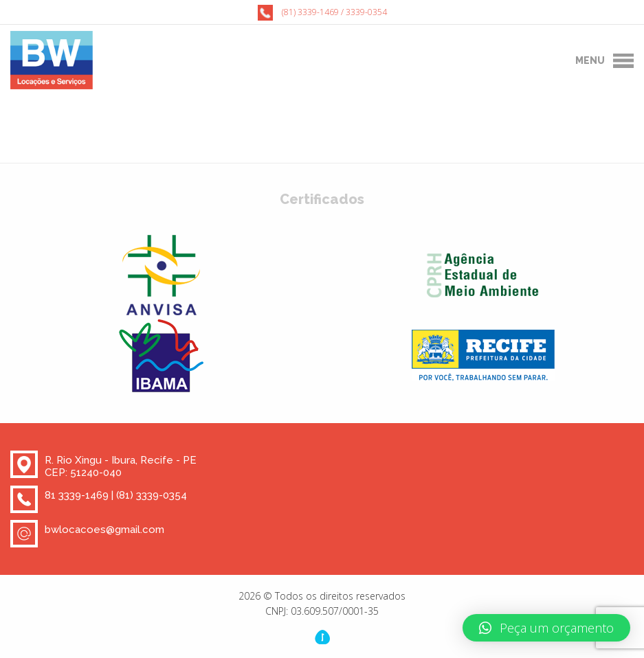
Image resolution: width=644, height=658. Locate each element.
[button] (546, 628)
